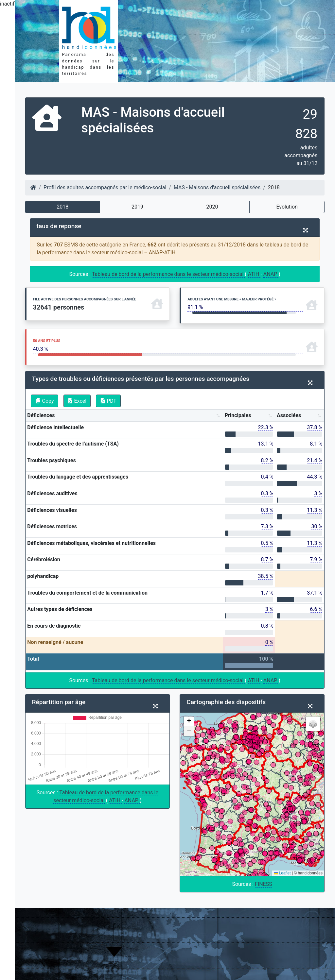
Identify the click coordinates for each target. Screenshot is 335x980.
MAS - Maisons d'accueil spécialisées (217, 187)
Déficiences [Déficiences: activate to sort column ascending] (41, 415)
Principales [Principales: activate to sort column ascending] (238, 415)
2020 (212, 207)
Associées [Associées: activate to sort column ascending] (289, 415)
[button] (189, 721)
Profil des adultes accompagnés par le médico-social (105, 187)
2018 (62, 207)
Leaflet (282, 873)
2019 (137, 207)
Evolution (287, 207)
